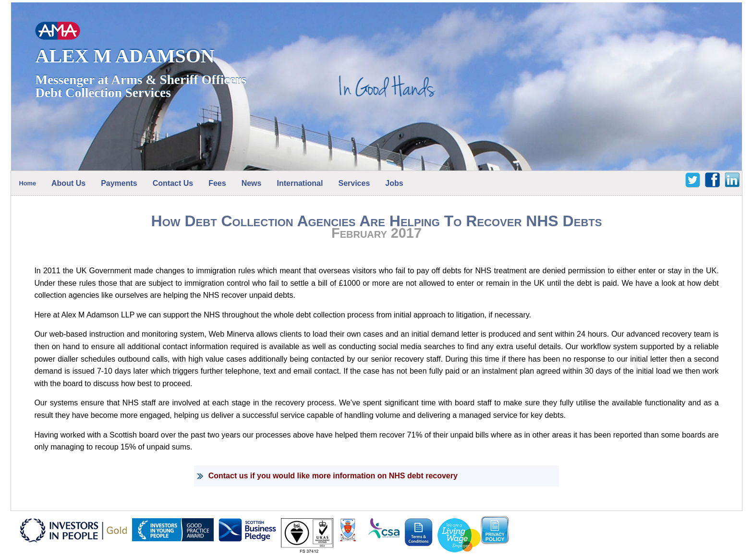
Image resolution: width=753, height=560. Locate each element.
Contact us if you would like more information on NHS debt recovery (333, 476)
